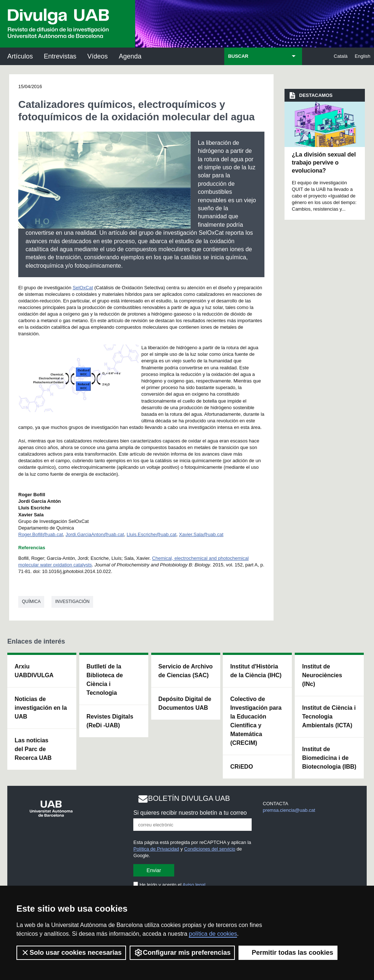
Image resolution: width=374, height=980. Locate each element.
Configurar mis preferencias (182, 953)
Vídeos (98, 56)
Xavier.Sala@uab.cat (201, 534)
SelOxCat (83, 288)
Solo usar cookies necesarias (71, 953)
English (362, 56)
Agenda (130, 56)
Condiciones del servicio (210, 849)
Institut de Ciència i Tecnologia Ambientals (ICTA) (329, 717)
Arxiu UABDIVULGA (34, 671)
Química (31, 602)
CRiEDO (241, 767)
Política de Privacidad (156, 849)
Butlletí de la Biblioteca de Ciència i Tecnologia (105, 680)
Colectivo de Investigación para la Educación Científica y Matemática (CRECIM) (256, 721)
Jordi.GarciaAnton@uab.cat (95, 534)
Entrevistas (60, 56)
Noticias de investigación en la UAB (41, 708)
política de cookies (213, 934)
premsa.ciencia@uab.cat (289, 810)
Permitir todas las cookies (288, 953)
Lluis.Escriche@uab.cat (152, 534)
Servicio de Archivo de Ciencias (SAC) (186, 671)
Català (341, 56)
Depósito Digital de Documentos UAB (185, 703)
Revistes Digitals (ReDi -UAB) (110, 721)
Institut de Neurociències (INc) (322, 675)
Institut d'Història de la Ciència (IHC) (256, 671)
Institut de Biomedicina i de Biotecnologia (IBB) (329, 758)
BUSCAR (238, 56)
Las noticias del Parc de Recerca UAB (33, 749)
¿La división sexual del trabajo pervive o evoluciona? (324, 163)
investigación (72, 602)
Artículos (20, 56)
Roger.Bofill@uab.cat (41, 534)
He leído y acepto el (169, 885)
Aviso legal (194, 885)
